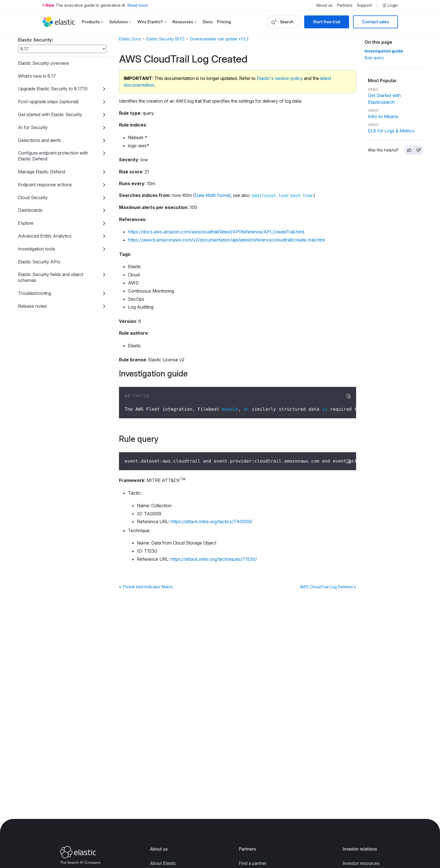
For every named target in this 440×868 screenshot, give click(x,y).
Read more (138, 5)
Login (390, 5)
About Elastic (163, 863)
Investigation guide (384, 51)
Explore (26, 223)
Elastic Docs (130, 39)
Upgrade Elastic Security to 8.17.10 (53, 89)
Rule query (374, 58)
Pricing (224, 22)
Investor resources (361, 863)
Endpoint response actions (45, 185)
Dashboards (30, 210)
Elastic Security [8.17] (166, 39)
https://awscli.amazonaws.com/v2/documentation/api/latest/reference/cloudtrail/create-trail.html (226, 240)
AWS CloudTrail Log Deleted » (328, 587)
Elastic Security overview (43, 63)
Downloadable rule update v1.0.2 (219, 39)
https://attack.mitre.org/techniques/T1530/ (214, 559)
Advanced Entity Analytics (45, 236)
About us (324, 5)
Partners (345, 5)
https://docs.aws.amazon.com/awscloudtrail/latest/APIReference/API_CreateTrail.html (216, 232)
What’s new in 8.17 (37, 76)
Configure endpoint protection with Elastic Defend (53, 156)
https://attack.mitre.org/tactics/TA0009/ (212, 522)
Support (364, 5)
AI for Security (33, 127)
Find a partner (253, 863)
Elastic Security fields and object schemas (51, 277)
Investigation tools (37, 249)
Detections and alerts (39, 140)
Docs (208, 22)
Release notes (32, 306)
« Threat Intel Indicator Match (146, 587)
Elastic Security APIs (39, 262)
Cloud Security (33, 198)
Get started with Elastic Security (50, 114)
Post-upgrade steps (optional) (48, 102)
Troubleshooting (35, 293)
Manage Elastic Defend (42, 172)
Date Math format (213, 195)
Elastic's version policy (280, 78)
